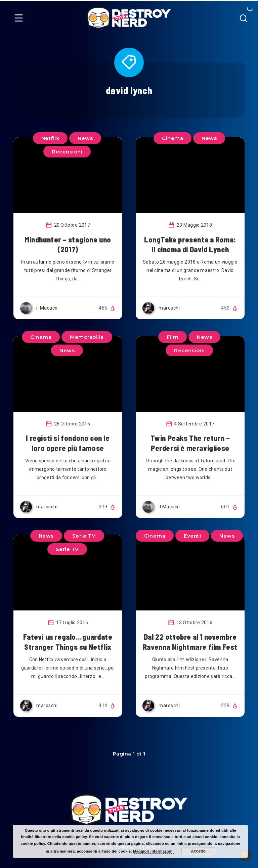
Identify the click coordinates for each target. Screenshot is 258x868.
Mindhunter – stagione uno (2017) (68, 244)
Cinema (173, 138)
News (209, 138)
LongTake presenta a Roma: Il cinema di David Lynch (190, 244)
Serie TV (84, 536)
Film (173, 337)
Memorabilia (87, 337)
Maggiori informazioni (153, 851)
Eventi (192, 536)
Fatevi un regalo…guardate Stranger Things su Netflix (68, 642)
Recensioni (67, 152)
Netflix (50, 138)
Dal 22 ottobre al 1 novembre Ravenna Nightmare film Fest (190, 642)
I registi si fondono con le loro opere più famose (68, 443)
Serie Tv (67, 549)
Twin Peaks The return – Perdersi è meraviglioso (190, 443)
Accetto (198, 851)
